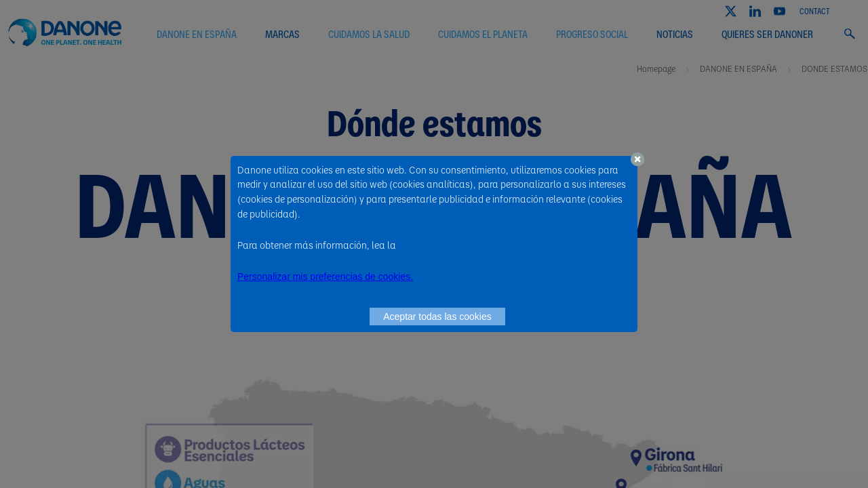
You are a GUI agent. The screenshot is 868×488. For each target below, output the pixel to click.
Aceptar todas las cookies (437, 317)
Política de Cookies (438, 245)
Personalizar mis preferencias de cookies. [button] (325, 277)
